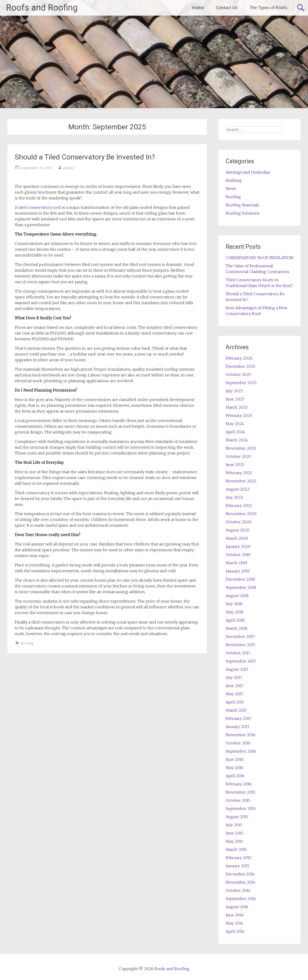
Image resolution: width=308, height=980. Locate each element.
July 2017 (234, 677)
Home (198, 8)
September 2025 (241, 383)
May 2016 (234, 768)
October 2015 (238, 800)
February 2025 (239, 415)
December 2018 (240, 579)
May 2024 (235, 424)
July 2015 (234, 825)
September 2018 (241, 587)
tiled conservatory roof (40, 207)
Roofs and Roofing (42, 8)
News (231, 189)
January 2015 (237, 866)
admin (68, 168)
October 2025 (238, 375)
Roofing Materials (242, 205)
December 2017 (240, 637)
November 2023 (241, 448)
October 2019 (238, 555)
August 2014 (237, 907)
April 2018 (235, 620)
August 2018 (237, 596)
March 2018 (236, 628)
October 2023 (238, 456)
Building (234, 180)
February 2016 (239, 784)
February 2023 (239, 473)
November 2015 (241, 792)
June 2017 (235, 686)
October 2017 (238, 653)
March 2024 (237, 440)
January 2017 (237, 727)
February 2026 (239, 358)
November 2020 (241, 514)
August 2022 (238, 489)
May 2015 (234, 841)
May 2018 (234, 612)
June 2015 (235, 833)
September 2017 (241, 661)
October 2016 (238, 743)
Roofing (27, 643)
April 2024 (235, 432)
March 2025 (237, 407)
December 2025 (241, 366)
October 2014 (238, 890)
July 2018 (234, 604)
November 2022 (241, 481)
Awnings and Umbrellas (248, 172)
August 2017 (237, 669)
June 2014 (235, 915)
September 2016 (241, 751)
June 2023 (235, 465)
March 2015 (236, 849)
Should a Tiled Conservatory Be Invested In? (85, 157)
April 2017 (235, 702)
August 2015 (237, 817)
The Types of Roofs (268, 8)
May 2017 (234, 694)
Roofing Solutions (243, 213)
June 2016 (235, 759)
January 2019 (238, 571)
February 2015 (239, 858)
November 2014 (241, 882)
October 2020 (239, 522)
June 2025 (235, 399)
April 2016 (235, 776)
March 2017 (236, 710)
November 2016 (241, 735)
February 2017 (239, 718)
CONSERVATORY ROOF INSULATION (260, 258)
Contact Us (227, 8)
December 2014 (240, 874)
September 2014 (241, 899)
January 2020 (238, 546)
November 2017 (241, 645)
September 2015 (241, 809)
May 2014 (234, 923)
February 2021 (239, 506)
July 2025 (234, 391)
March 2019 (236, 563)
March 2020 (237, 538)
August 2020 (238, 530)
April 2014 (235, 931)
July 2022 (234, 497)
